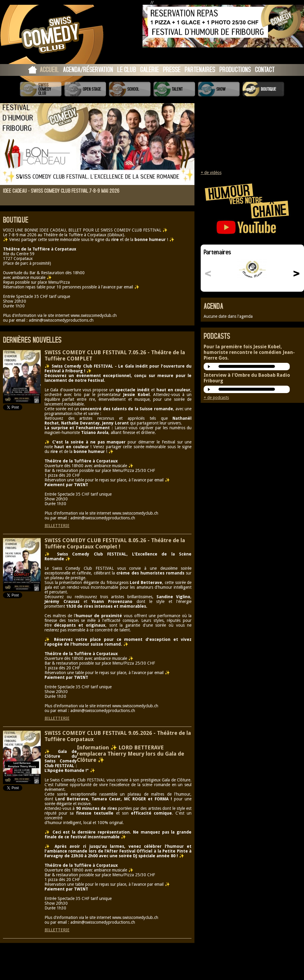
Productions (235, 69)
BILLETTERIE (57, 526)
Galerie (149, 69)
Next (185, 154)
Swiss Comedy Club (41, 89)
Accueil (49, 69)
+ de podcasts (216, 398)
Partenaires (200, 69)
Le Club (127, 69)
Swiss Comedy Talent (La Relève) (174, 89)
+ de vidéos (211, 173)
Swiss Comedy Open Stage (85, 89)
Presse (172, 69)
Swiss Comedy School (130, 89)
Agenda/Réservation (88, 69)
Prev (10, 154)
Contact (265, 69)
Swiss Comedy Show (219, 89)
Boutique (263, 89)
